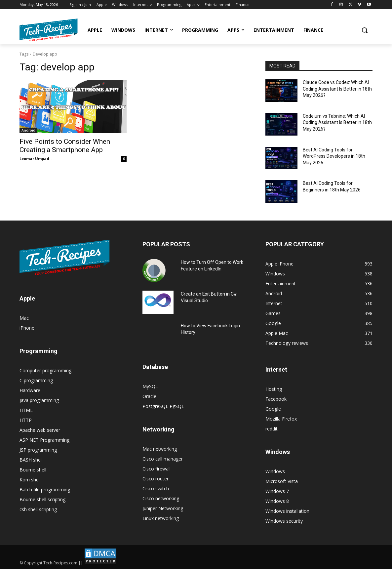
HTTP (26, 420)
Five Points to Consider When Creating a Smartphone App (65, 146)
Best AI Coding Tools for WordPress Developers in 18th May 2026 (334, 156)
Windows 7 (277, 491)
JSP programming (38, 450)
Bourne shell (33, 470)
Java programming (39, 400)
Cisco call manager (163, 459)
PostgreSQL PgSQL (163, 406)
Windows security (284, 521)
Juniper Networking (163, 508)
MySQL (150, 386)
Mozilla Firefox (281, 419)
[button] (365, 30)
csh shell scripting (38, 509)
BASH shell (31, 460)
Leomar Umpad (34, 159)
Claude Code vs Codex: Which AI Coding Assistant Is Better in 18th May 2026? (337, 89)
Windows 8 (277, 501)
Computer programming (45, 370)
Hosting (274, 389)
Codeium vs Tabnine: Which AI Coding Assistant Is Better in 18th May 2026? (337, 122)
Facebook (276, 399)
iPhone (27, 328)
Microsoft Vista (282, 481)
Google (273, 409)
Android (28, 130)
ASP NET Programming (44, 440)
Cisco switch (156, 488)
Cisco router (156, 479)
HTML (26, 410)
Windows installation (287, 511)
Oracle (149, 396)
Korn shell (30, 480)
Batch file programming (45, 489)
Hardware (30, 390)
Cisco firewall (157, 469)
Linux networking (161, 518)
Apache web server (40, 430)
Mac (24, 318)
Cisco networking (161, 498)
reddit (272, 429)
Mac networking (160, 449)
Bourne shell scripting (42, 499)
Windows (275, 471)
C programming (36, 380)
